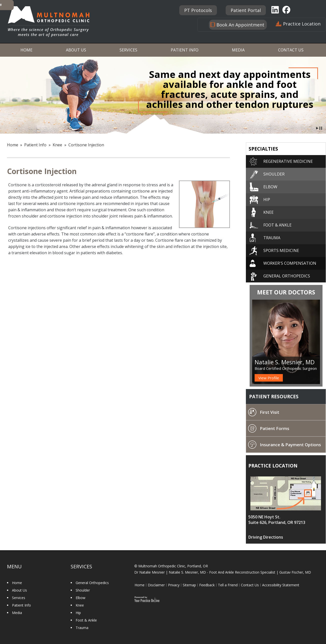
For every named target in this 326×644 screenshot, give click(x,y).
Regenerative (288, 161)
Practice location (273, 466)
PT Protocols (198, 10)
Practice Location (302, 24)
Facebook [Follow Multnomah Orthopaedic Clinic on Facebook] (287, 10)
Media (238, 50)
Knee (57, 145)
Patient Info (185, 50)
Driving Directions (266, 537)
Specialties (263, 149)
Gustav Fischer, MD (295, 572)
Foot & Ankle (277, 225)
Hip (267, 200)
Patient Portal (246, 10)
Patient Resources (274, 397)
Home (26, 50)
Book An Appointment (240, 25)
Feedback (207, 585)
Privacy (174, 585)
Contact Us (291, 50)
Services (128, 50)
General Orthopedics (92, 583)
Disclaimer (156, 585)
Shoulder (274, 174)
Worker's (290, 263)
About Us (76, 50)
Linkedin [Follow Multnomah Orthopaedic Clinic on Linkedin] (275, 10)
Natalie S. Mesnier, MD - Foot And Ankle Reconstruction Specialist (222, 572)
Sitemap (189, 585)
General (287, 276)
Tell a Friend (228, 585)
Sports (281, 250)
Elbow (270, 187)
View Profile (269, 378)
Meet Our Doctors (286, 292)
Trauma (272, 238)
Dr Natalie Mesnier (150, 572)
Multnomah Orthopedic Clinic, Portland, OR (173, 566)
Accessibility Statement (281, 585)
